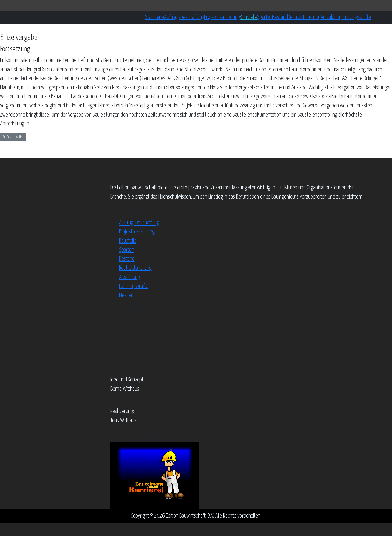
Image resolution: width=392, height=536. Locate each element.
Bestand (280, 17)
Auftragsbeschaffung (184, 17)
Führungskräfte (356, 17)
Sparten (265, 17)
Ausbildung (331, 17)
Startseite (155, 17)
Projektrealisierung (222, 17)
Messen (126, 295)
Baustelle (248, 17)
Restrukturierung (304, 17)
